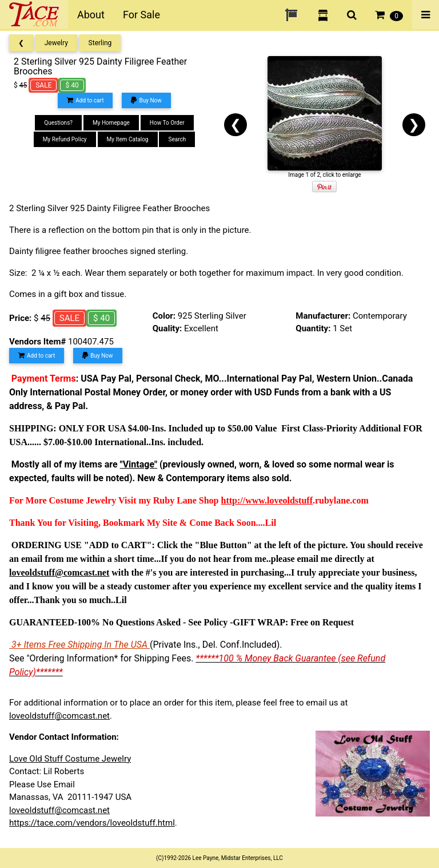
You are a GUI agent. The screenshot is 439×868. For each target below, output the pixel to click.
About (91, 15)
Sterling (100, 43)
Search (177, 139)
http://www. (244, 500)
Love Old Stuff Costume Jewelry (70, 759)
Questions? (58, 123)
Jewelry (56, 43)
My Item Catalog (128, 139)
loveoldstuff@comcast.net (59, 716)
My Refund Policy (65, 139)
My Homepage (111, 123)
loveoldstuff (290, 500)
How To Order (167, 123)
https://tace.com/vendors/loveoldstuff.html (92, 823)
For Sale (141, 15)
